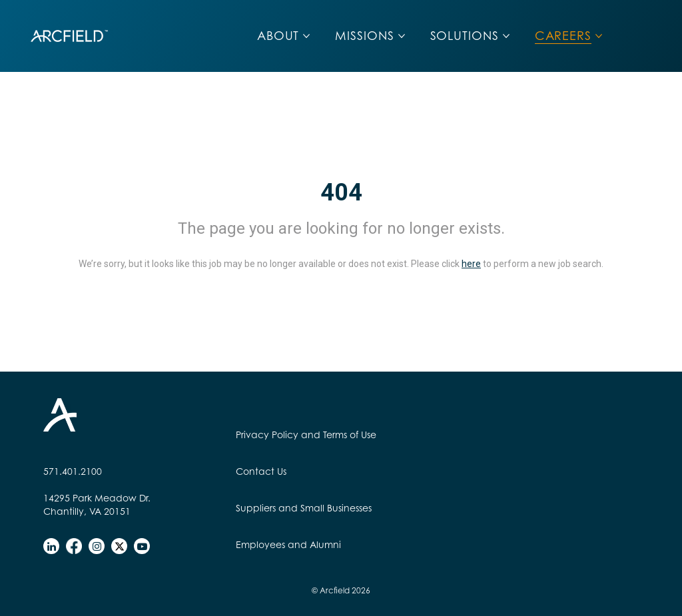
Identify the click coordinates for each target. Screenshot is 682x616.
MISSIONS (364, 36)
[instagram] (97, 546)
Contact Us (261, 471)
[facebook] (74, 546)
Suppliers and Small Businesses (304, 508)
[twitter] (119, 546)
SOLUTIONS (465, 36)
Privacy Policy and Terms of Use (306, 435)
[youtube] (142, 546)
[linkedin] (51, 546)
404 (341, 192)
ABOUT (278, 36)
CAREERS (563, 36)
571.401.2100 (73, 471)
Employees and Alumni (288, 544)
